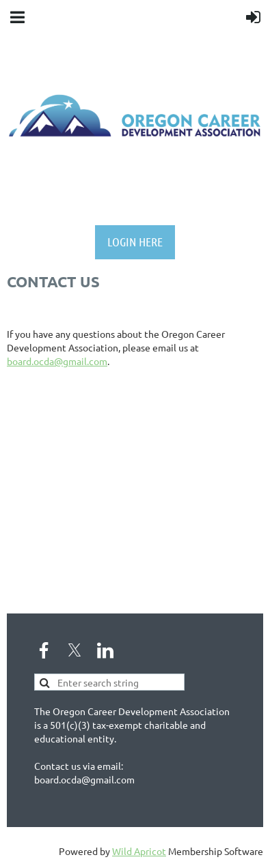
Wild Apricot (139, 851)
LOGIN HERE (135, 242)
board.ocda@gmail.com (57, 361)
